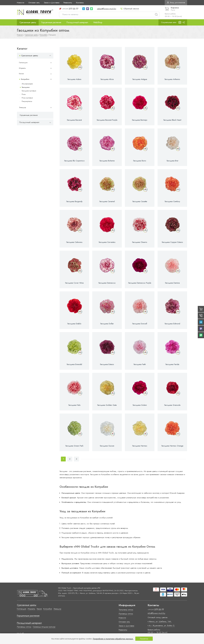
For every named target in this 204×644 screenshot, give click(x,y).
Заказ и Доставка (52, 3)
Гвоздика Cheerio (140, 242)
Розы (24, 94)
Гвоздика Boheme (107, 161)
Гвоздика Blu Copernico (74, 161)
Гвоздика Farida (172, 364)
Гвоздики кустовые (29, 91)
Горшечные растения (51, 22)
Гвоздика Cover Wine (74, 283)
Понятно (144, 639)
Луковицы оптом (24, 627)
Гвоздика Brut (172, 161)
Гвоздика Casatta (140, 201)
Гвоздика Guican (107, 446)
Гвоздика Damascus (107, 283)
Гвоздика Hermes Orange (172, 446)
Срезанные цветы (28, 22)
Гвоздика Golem (140, 405)
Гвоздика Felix (74, 405)
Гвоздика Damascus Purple (140, 283)
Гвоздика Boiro (140, 161)
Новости (21, 3)
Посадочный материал (77, 22)
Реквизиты (68, 3)
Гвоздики (26, 87)
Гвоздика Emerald (74, 364)
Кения (21, 74)
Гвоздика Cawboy (172, 201)
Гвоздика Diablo (74, 324)
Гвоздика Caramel (107, 201)
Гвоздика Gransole (172, 405)
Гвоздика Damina (172, 283)
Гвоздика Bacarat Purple (107, 120)
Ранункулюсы (27, 101)
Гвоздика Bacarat (74, 120)
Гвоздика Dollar (107, 324)
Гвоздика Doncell (140, 324)
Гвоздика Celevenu (74, 242)
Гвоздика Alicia (107, 79)
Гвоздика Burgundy (74, 201)
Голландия (23, 63)
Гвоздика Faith (140, 364)
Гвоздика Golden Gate (107, 405)
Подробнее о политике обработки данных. (113, 639)
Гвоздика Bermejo (140, 120)
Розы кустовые (27, 98)
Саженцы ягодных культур (44, 627)
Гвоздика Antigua (140, 79)
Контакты (80, 3)
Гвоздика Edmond (172, 324)
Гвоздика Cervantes (107, 242)
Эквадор (22, 107)
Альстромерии (27, 84)
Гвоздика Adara (74, 79)
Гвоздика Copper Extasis (172, 242)
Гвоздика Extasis (107, 364)
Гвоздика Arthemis (172, 79)
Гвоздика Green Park (74, 446)
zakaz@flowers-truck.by (107, 9)
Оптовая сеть (34, 3)
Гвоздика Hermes (140, 446)
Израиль (22, 68)
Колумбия (25, 79)
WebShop (98, 22)
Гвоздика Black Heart (172, 120)
